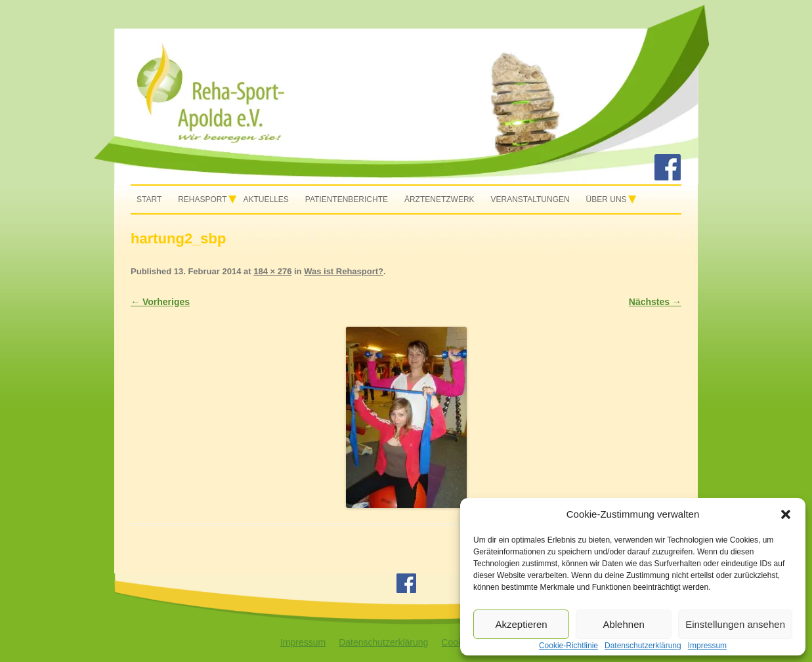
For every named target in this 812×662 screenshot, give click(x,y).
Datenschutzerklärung (383, 642)
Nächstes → (655, 302)
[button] (786, 514)
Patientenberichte (347, 199)
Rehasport (202, 199)
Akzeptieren (521, 624)
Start (149, 199)
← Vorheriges (160, 302)
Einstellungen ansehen (735, 624)
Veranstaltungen (530, 199)
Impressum (303, 642)
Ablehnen (623, 624)
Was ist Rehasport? (344, 271)
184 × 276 (272, 271)
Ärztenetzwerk (439, 199)
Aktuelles (266, 199)
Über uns (607, 199)
